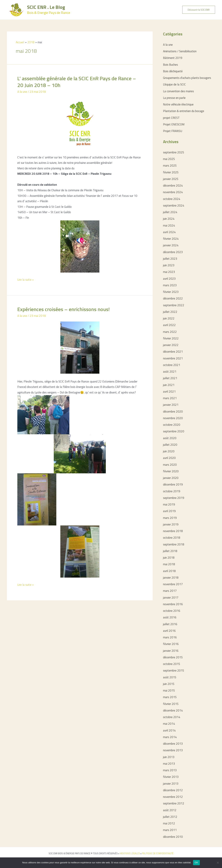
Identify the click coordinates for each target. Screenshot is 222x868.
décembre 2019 (173, 484)
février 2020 (171, 471)
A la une (22, 92)
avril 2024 (169, 232)
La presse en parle (174, 98)
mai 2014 (169, 724)
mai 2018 (169, 564)
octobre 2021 (172, 365)
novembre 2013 (173, 750)
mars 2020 (170, 465)
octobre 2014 (172, 717)
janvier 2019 (171, 524)
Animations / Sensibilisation (180, 51)
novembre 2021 (173, 358)
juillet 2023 (170, 259)
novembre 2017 (173, 584)
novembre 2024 (173, 192)
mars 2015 (170, 697)
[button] (199, 10)
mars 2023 (170, 285)
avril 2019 (169, 511)
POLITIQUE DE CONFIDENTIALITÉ (158, 853)
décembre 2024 (173, 186)
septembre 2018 (174, 544)
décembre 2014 (173, 710)
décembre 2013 (173, 744)
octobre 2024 (172, 199)
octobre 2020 (172, 425)
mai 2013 (169, 764)
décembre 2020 (173, 412)
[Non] (218, 863)
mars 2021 (170, 398)
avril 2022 (169, 325)
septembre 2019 (174, 498)
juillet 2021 (170, 378)
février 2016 (171, 644)
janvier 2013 (171, 784)
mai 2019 (169, 504)
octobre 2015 (172, 664)
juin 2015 (169, 684)
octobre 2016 (172, 611)
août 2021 (170, 372)
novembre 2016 (173, 604)
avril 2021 (169, 392)
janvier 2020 (171, 478)
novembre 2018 (173, 531)
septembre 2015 (174, 670)
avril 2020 (169, 458)
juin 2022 (169, 318)
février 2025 (171, 172)
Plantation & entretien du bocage (184, 111)
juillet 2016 (170, 624)
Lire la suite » (25, 280)
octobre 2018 (172, 538)
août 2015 (170, 677)
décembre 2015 (173, 657)
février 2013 (171, 777)
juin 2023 (169, 265)
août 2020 (170, 438)
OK (196, 863)
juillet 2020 (170, 445)
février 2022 (171, 338)
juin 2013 (169, 757)
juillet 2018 (170, 551)
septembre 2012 (174, 803)
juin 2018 (169, 558)
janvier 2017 (171, 598)
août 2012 (170, 810)
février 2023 (171, 292)
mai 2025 (169, 159)
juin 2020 (169, 451)
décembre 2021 (173, 352)
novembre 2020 (173, 418)
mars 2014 (170, 737)
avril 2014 (169, 730)
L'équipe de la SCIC (174, 84)
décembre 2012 (173, 790)
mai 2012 (169, 823)
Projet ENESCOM (174, 124)
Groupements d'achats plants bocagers (187, 78)
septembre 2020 (174, 431)
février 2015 (171, 704)
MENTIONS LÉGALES (130, 853)
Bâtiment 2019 (173, 58)
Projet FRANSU (173, 131)
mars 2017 (170, 591)
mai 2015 (169, 690)
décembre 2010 (173, 837)
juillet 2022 (170, 312)
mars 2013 (170, 770)
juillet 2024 (170, 212)
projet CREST (171, 118)
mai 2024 (169, 225)
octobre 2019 (172, 491)
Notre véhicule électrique (178, 104)
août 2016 (170, 617)
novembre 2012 (173, 797)
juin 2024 (169, 219)
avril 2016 (169, 631)
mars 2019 (170, 518)
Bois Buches (170, 65)
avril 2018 (169, 571)
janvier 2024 (171, 245)
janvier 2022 (171, 345)
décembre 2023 (173, 252)
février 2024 (171, 239)
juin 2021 (169, 385)
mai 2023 (169, 272)
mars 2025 (170, 166)
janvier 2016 (171, 651)
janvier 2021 (171, 405)
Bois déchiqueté (173, 71)
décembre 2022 (173, 298)
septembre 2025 (174, 152)
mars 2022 (170, 332)
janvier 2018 (171, 578)
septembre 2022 (174, 305)
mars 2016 (170, 637)
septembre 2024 (174, 205)
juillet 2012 (170, 817)
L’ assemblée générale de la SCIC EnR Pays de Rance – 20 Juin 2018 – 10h (77, 82)
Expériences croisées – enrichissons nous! (64, 309)
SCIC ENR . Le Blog (46, 7)
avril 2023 (169, 279)
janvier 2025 (171, 179)
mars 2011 (170, 830)
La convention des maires (178, 91)
